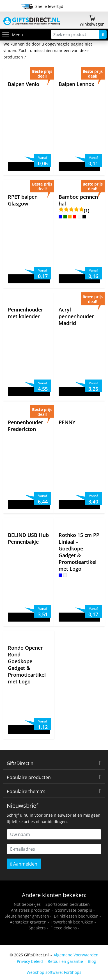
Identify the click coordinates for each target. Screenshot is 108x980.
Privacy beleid (30, 961)
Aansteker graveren (28, 922)
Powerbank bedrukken (72, 922)
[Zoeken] (103, 34)
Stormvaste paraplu (74, 910)
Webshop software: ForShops (54, 972)
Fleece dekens (64, 928)
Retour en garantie (65, 961)
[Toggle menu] (7, 35)
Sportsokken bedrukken (68, 904)
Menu (12, 35)
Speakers (37, 928)
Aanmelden (24, 864)
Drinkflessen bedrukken (76, 916)
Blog (92, 961)
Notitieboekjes (27, 904)
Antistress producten (31, 910)
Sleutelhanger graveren (27, 916)
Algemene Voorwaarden (76, 955)
